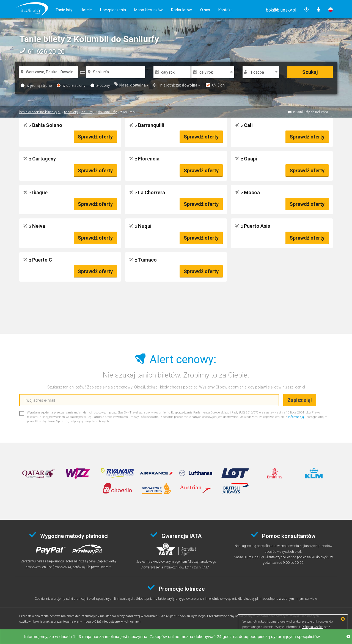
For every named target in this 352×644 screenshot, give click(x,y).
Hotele (86, 10)
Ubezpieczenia (113, 10)
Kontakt (225, 10)
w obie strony (71, 85)
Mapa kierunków (148, 10)
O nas (205, 10)
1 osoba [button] (257, 72)
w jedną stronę (36, 85)
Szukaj (310, 72)
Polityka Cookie (312, 627)
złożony (100, 85)
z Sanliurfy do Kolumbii (311, 112)
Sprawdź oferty (95, 137)
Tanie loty (64, 10)
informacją (296, 417)
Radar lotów (182, 10)
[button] (281, 10)
